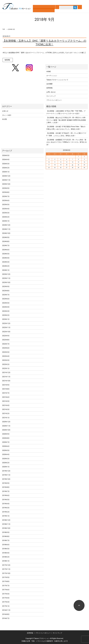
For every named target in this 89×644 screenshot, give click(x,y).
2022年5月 (6, 352)
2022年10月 (6, 332)
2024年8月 (6, 241)
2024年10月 (6, 233)
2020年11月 (6, 426)
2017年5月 (6, 594)
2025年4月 (6, 209)
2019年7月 (6, 491)
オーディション (52, 76)
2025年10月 (6, 184)
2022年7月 (6, 344)
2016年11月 (6, 610)
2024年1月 (6, 270)
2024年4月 (6, 258)
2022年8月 (6, 340)
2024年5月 (6, 254)
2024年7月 (6, 246)
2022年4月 (6, 356)
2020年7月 (6, 442)
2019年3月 (6, 508)
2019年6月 (6, 495)
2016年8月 (6, 614)
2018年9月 (6, 532)
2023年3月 (6, 311)
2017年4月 (6, 598)
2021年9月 (6, 385)
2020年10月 (6, 430)
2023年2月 (6, 315)
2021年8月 (6, 389)
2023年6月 (6, 299)
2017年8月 (6, 581)
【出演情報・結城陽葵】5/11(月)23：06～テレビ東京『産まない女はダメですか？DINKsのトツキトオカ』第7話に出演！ (67, 142)
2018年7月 (6, 540)
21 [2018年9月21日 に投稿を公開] (73, 165)
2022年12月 (6, 323)
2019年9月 (6, 483)
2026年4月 (6, 160)
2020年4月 (6, 454)
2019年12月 (6, 471)
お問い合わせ (51, 92)
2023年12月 (6, 274)
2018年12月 (6, 520)
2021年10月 (6, 381)
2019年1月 (6, 516)
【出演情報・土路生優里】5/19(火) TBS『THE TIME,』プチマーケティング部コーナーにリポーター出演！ (66, 112)
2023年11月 (6, 278)
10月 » (85, 150)
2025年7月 (6, 196)
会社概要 (49, 84)
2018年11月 (6, 524)
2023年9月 (6, 287)
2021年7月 (6, 393)
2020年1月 (6, 467)
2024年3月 (6, 262)
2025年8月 (6, 192)
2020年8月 (6, 438)
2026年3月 (6, 164)
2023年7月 (6, 295)
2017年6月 (6, 590)
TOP (4, 29)
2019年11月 (6, 475)
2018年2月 (6, 557)
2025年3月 (6, 213)
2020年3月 (6, 459)
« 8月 (48, 150)
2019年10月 (6, 479)
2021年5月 (6, 401)
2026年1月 (6, 172)
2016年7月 (6, 618)
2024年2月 (6, 266)
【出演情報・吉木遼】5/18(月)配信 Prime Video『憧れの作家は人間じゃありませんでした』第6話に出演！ (66, 128)
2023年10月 (6, 282)
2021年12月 (6, 373)
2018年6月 (6, 545)
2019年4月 (6, 504)
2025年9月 (6, 188)
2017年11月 (6, 569)
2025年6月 (6, 200)
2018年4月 (6, 553)
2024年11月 (6, 229)
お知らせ (5, 111)
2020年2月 (6, 463)
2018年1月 (6, 561)
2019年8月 (6, 487)
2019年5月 (6, 500)
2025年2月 (6, 217)
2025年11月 (6, 180)
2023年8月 (6, 291)
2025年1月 (6, 221)
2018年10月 (6, 528)
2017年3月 (6, 602)
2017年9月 (6, 577)
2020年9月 (6, 434)
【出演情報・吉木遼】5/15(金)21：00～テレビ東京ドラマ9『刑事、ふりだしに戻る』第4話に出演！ (66, 134)
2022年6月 (6, 348)
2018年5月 (6, 549)
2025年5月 (6, 205)
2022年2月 (6, 364)
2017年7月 (6, 586)
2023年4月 (6, 307)
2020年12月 (6, 422)
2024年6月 (6, 250)
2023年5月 (6, 303)
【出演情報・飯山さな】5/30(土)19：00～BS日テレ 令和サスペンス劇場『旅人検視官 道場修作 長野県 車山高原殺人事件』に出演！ (66, 120)
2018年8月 (6, 536)
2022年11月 (6, 327)
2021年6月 (6, 397)
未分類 (4, 119)
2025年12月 (6, 176)
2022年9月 (6, 336)
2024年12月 (6, 225)
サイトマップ (51, 96)
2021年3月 (6, 409)
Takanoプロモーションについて (57, 80)
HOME (49, 72)
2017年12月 (6, 565)
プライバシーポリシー (54, 100)
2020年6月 (6, 446)
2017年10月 (6, 573)
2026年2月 (6, 168)
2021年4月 (6, 405)
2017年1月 (6, 606)
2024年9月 (6, 237)
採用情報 (49, 88)
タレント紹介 (7, 115)
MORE (7, 60)
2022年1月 (6, 368)
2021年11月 (6, 377)
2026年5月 (6, 155)
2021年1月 (6, 418)
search (58, 10)
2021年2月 (6, 413)
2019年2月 (6, 512)
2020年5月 (6, 450)
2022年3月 (6, 360)
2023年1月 (6, 319)
